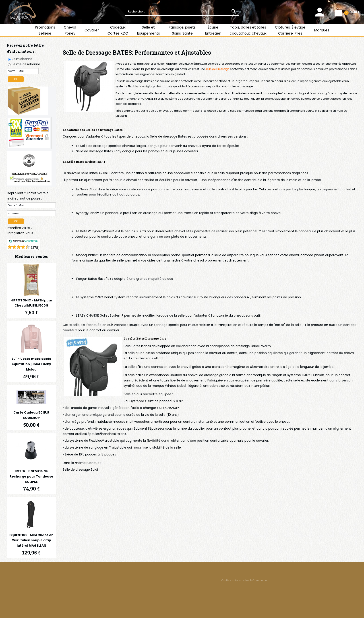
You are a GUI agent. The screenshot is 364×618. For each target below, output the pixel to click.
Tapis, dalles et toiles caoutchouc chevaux (248, 30)
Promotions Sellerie (45, 30)
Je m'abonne (22, 59)
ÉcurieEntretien (213, 30)
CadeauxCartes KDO (118, 30)
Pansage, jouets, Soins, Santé (182, 30)
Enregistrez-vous (20, 233)
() (35, 248)
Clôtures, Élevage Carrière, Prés (290, 30)
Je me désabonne (26, 64)
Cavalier (92, 30)
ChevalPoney (70, 30)
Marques (322, 30)
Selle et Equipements (148, 30)
